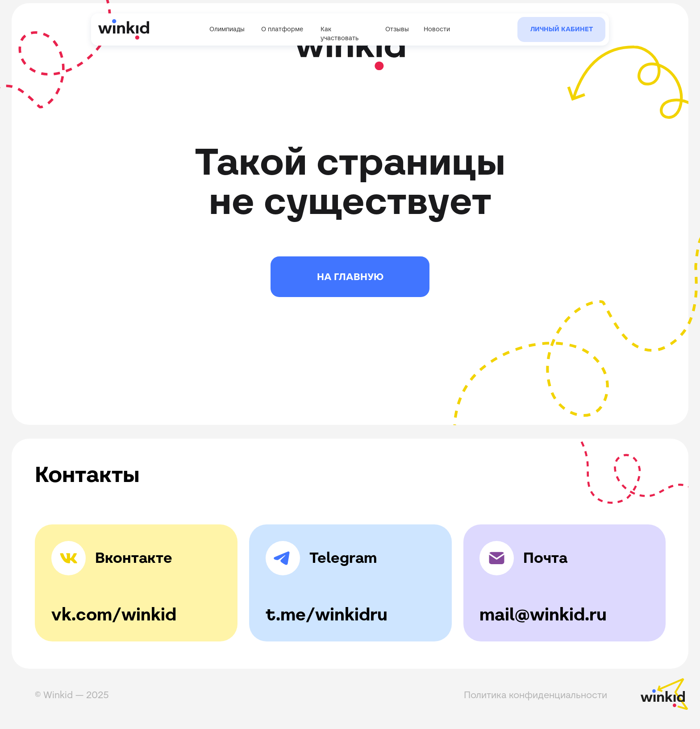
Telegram (343, 558)
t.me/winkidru (327, 614)
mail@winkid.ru (543, 614)
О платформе (282, 29)
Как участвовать (340, 34)
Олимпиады (227, 29)
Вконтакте (134, 558)
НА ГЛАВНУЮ (350, 277)
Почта (545, 558)
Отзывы (397, 29)
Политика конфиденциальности (535, 695)
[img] (283, 558)
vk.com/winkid (114, 614)
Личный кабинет (562, 29)
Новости (437, 29)
